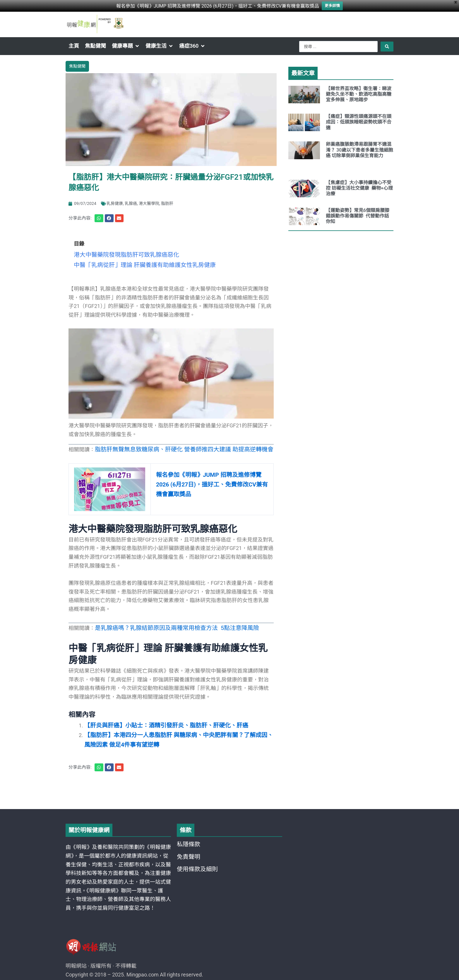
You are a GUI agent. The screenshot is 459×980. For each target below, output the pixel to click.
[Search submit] (387, 47)
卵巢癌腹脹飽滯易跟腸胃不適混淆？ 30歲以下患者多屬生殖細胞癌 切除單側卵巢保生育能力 (359, 150)
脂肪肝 (167, 202)
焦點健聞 (77, 66)
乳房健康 (115, 202)
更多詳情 (332, 5)
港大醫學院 (149, 202)
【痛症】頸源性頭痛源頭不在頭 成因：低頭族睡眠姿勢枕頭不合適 (359, 122)
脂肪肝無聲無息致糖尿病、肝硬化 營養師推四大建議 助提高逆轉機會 (175, 445)
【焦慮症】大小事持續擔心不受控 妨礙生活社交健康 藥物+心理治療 (359, 188)
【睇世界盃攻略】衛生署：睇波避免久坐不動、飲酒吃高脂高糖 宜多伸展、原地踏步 (359, 94)
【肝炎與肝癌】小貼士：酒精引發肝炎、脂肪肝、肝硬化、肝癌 (158, 719)
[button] (126, 46)
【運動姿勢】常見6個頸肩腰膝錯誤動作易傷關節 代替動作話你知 (358, 216)
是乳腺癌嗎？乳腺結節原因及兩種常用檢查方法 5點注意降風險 (169, 623)
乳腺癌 (131, 202)
